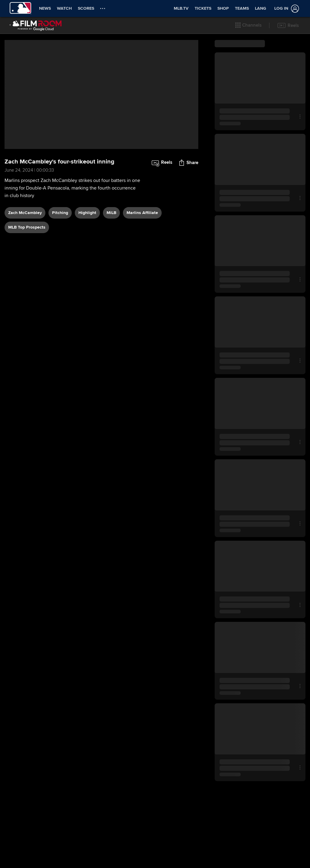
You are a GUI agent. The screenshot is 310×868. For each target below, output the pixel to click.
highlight (87, 213)
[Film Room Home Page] (36, 25)
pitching (60, 213)
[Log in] (285, 9)
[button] (248, 25)
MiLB (111, 213)
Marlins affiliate (142, 213)
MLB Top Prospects (27, 227)
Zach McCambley (25, 213)
